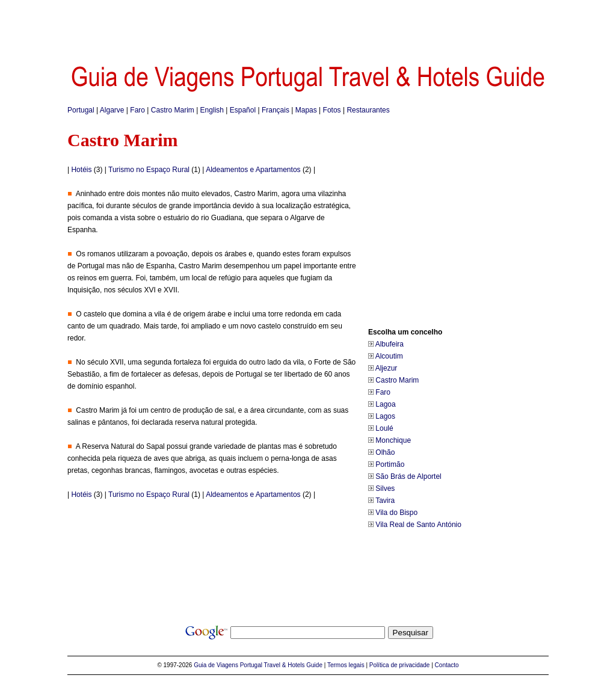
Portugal (81, 110)
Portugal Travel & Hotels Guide (281, 665)
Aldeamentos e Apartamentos (253, 170)
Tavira (385, 501)
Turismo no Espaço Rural (149, 170)
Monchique (393, 440)
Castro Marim (173, 110)
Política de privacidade (400, 665)
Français (276, 110)
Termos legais (346, 665)
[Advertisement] (308, 27)
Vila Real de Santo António (418, 525)
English (212, 110)
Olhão (385, 452)
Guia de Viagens (216, 665)
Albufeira (390, 344)
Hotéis (81, 170)
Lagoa (385, 404)
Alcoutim (389, 356)
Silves (385, 488)
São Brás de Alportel (408, 476)
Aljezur (387, 368)
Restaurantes (368, 110)
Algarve (112, 110)
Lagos (385, 416)
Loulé (384, 428)
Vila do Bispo (396, 513)
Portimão (390, 464)
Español (243, 110)
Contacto (447, 665)
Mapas (306, 110)
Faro (137, 110)
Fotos (332, 110)
